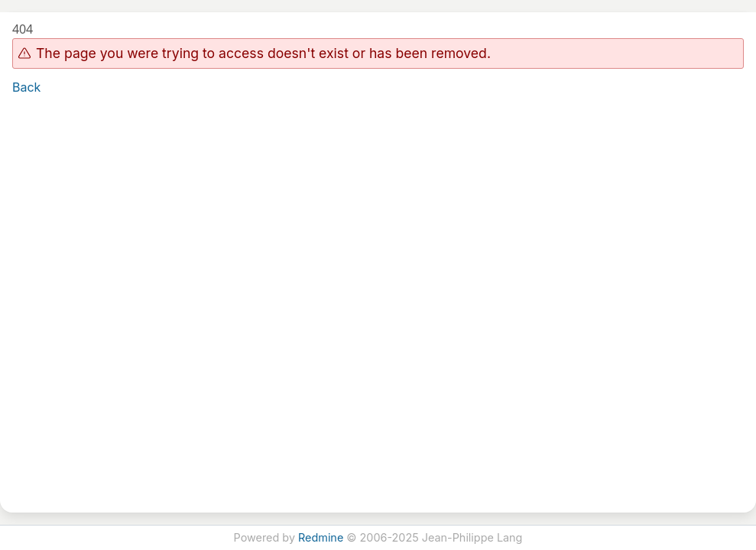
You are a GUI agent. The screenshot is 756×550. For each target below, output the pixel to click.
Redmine (321, 537)
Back (26, 87)
